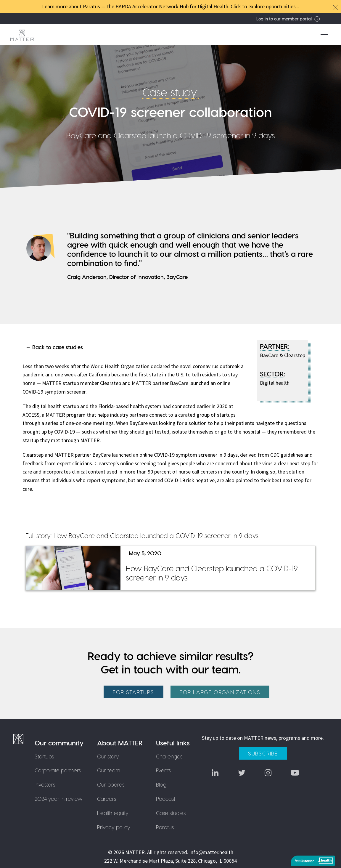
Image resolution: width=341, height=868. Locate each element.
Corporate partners (58, 770)
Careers (107, 799)
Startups (44, 756)
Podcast (166, 799)
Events (163, 770)
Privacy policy (114, 827)
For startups (133, 692)
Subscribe (263, 753)
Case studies (171, 813)
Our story (108, 756)
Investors (45, 784)
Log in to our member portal (288, 19)
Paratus (165, 827)
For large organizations (220, 692)
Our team (109, 770)
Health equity (113, 813)
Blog (161, 784)
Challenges (169, 756)
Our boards (111, 784)
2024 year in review (59, 799)
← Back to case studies (54, 347)
